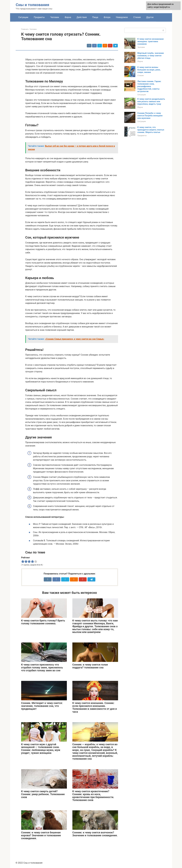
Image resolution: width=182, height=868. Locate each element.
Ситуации (23, 17)
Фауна (68, 17)
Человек (55, 17)
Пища (95, 17)
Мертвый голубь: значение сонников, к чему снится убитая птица (151, 56)
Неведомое (122, 17)
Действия (82, 17)
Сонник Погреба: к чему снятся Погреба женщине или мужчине (150, 116)
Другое (150, 17)
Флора (107, 17)
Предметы (39, 17)
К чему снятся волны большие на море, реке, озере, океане (149, 70)
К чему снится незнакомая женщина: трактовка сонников (151, 41)
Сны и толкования (33, 5)
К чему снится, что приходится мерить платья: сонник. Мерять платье (151, 130)
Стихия (137, 17)
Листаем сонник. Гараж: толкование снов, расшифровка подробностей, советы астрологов (149, 86)
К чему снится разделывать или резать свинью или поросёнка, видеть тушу (151, 101)
